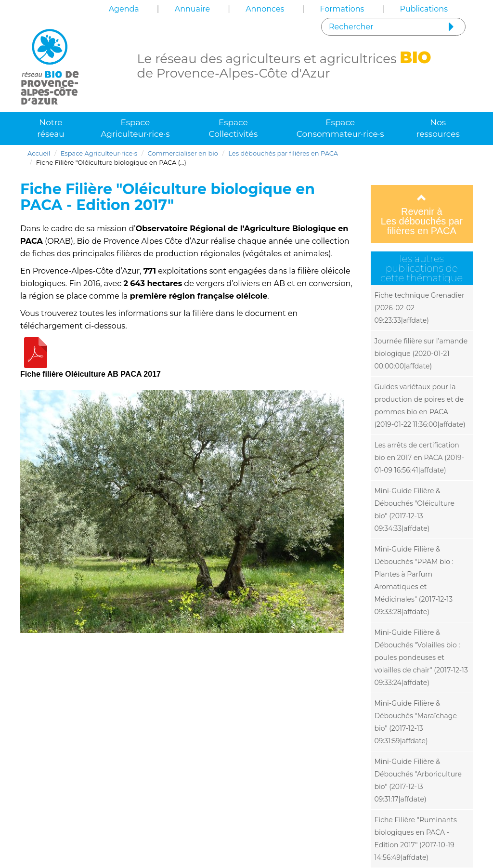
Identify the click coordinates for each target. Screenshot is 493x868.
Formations (342, 9)
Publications (424, 9)
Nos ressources (438, 128)
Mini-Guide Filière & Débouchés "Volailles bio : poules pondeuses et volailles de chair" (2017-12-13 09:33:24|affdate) (421, 658)
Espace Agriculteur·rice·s (135, 128)
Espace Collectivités (234, 128)
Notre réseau (51, 128)
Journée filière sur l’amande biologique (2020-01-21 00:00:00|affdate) (421, 354)
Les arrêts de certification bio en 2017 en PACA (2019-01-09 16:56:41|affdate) (420, 458)
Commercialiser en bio (183, 153)
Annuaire (192, 9)
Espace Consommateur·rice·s (340, 128)
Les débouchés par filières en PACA (283, 153)
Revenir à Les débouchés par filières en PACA (422, 214)
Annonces (265, 9)
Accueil (39, 153)
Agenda (124, 9)
